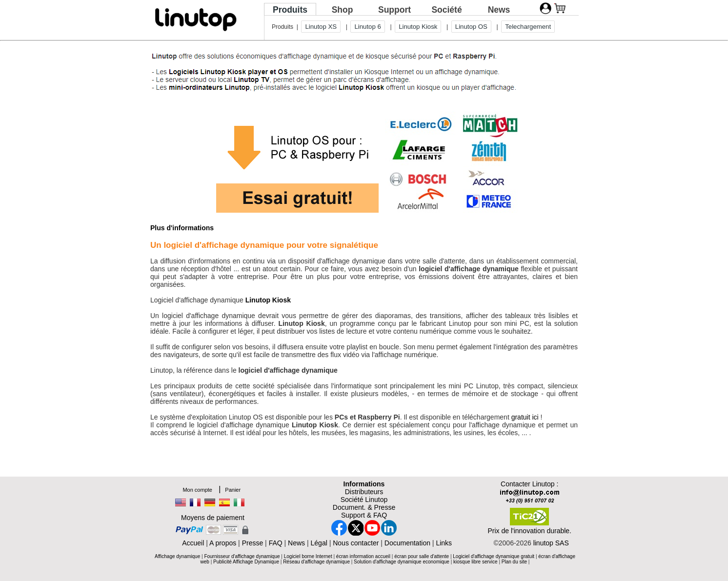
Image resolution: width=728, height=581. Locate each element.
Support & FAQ (364, 515)
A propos (223, 543)
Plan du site (514, 562)
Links (444, 543)
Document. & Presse (364, 507)
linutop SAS (551, 543)
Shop (343, 10)
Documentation (407, 543)
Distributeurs (364, 492)
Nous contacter (356, 543)
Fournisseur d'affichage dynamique (242, 556)
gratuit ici (525, 417)
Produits (290, 10)
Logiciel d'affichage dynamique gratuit (494, 556)
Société (446, 10)
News (499, 10)
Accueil (193, 543)
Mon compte (197, 490)
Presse (253, 543)
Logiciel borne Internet (309, 556)
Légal (319, 543)
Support (394, 10)
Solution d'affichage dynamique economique (402, 562)
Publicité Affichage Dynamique (246, 562)
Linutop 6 (367, 27)
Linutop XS (321, 27)
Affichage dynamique (177, 556)
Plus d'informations (182, 228)
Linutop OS (471, 27)
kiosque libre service (475, 562)
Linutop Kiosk (418, 27)
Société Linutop (364, 500)
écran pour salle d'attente (422, 556)
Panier (233, 490)
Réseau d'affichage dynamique (316, 562)
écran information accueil (363, 556)
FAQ (276, 543)
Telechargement (528, 27)
